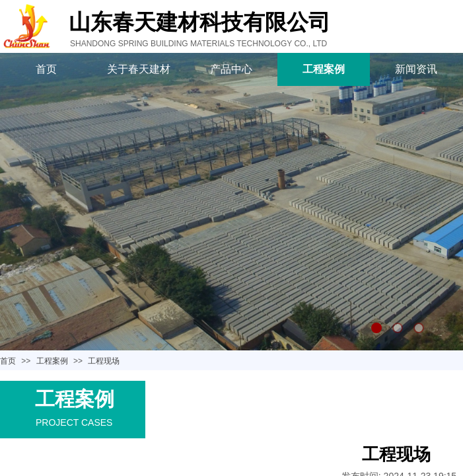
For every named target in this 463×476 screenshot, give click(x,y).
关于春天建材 (139, 69)
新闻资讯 (416, 69)
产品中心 (231, 69)
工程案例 (324, 69)
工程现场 (104, 361)
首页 (46, 69)
